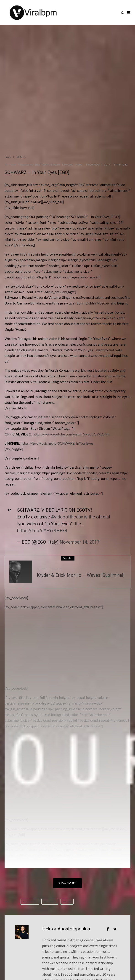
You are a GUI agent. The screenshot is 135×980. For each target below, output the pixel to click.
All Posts (10, 164)
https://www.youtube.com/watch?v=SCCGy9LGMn (71, 434)
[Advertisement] (39, 650)
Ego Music (30, 902)
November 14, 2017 (79, 542)
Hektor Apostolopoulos (66, 929)
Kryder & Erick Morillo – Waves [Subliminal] (81, 575)
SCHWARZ (51, 902)
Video (79, 164)
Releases (67, 164)
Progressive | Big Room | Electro (39, 164)
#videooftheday (67, 517)
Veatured (56, 568)
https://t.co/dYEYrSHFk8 (42, 531)
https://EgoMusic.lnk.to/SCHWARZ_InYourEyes (57, 443)
